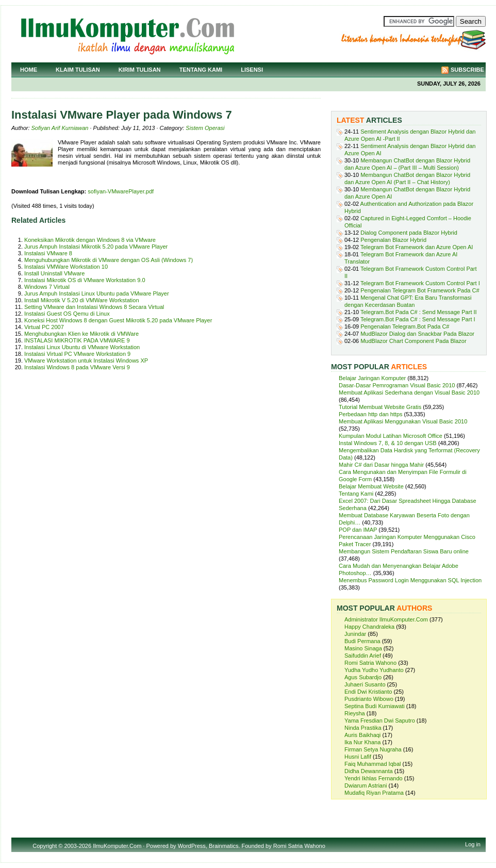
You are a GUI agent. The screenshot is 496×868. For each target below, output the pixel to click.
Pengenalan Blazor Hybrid (393, 240)
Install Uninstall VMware (54, 273)
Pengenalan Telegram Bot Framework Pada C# (420, 290)
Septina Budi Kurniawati (375, 706)
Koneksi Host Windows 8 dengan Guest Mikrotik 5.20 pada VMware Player (118, 320)
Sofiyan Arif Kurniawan (60, 128)
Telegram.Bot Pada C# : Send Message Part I (418, 319)
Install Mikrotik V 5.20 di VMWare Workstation (82, 300)
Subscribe (467, 70)
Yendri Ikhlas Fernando (374, 778)
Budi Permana (362, 641)
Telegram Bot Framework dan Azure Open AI (417, 247)
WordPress (192, 846)
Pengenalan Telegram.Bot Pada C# (405, 326)
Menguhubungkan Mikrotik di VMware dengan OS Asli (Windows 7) (109, 260)
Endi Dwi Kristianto (368, 692)
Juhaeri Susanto (365, 684)
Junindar (355, 634)
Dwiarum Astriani (366, 785)
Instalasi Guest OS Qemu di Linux (67, 314)
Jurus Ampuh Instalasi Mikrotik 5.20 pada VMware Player (96, 247)
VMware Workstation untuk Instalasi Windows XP (86, 361)
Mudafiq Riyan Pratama (374, 793)
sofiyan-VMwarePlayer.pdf (121, 191)
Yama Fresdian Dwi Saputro (380, 720)
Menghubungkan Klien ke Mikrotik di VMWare (81, 334)
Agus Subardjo (363, 677)
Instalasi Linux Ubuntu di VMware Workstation (82, 347)
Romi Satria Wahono (370, 663)
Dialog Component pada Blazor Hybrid (409, 233)
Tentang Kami (201, 70)
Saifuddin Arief (363, 656)
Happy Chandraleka (369, 627)
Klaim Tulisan (78, 70)
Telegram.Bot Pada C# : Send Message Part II (419, 312)
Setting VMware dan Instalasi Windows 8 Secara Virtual (94, 307)
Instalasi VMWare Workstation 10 (66, 267)
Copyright (45, 846)
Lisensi (252, 70)
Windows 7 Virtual (47, 287)
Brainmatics (224, 846)
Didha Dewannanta (369, 771)
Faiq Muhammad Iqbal (373, 764)
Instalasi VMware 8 (48, 253)
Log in (473, 844)
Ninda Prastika (363, 728)
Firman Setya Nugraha (373, 749)
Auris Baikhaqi (362, 735)
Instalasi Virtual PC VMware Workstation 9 (77, 354)
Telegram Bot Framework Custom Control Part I (420, 283)
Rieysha (355, 713)
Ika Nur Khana (362, 742)
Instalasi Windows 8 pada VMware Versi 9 (77, 367)
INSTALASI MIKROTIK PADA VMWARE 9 (77, 340)
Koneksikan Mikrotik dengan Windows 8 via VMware (90, 240)
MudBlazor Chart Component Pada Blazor (413, 341)
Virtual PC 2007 (44, 327)
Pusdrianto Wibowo (369, 699)
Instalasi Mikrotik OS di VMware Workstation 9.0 (85, 280)
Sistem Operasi (205, 128)
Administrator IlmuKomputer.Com (386, 619)
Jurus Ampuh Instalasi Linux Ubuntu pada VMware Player (97, 293)
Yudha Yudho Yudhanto (374, 670)
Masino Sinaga (363, 648)
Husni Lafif (358, 757)
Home (29, 70)
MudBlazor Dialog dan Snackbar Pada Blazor (417, 334)
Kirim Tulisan (140, 70)
